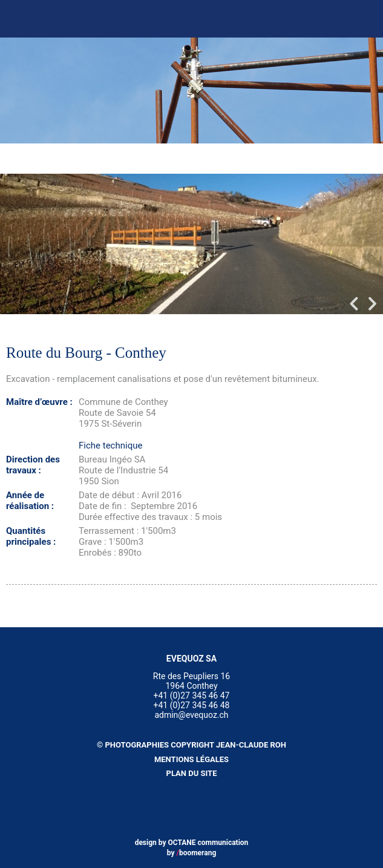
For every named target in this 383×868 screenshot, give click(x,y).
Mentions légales (191, 759)
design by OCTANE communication (192, 843)
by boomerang (192, 853)
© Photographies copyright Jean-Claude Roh (191, 745)
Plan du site (192, 773)
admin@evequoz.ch (191, 715)
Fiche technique (110, 446)
